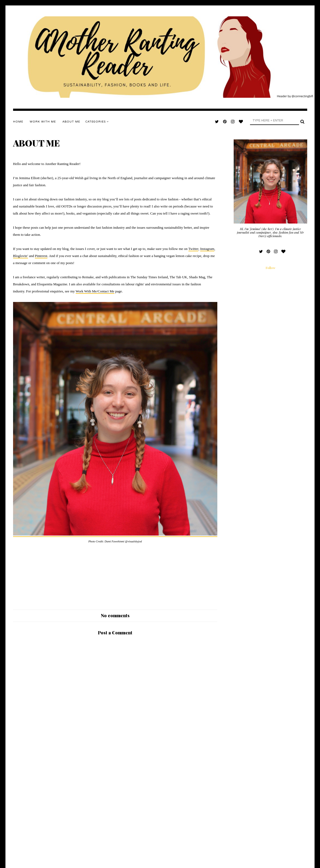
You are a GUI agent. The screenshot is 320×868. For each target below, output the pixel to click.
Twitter (193, 249)
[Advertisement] (115, 812)
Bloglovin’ (21, 256)
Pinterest (41, 256)
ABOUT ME (71, 122)
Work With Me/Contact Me (95, 291)
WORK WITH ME (43, 122)
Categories (97, 122)
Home (18, 122)
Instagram (207, 249)
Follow (270, 268)
